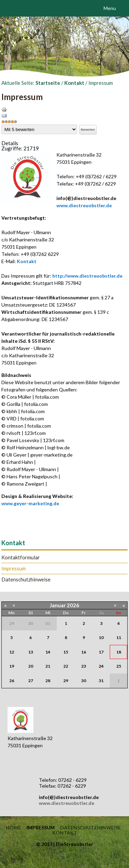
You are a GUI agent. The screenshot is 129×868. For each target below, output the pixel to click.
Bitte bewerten (2, 125)
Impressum (14, 568)
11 (119, 637)
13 (31, 652)
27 (31, 681)
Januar (58, 605)
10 (101, 637)
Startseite (48, 83)
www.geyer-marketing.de (30, 503)
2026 (73, 605)
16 (84, 652)
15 (66, 652)
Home (13, 828)
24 (101, 666)
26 (12, 681)
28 (48, 681)
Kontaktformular (21, 557)
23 (84, 666)
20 (31, 666)
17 (101, 652)
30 (84, 681)
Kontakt (74, 83)
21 (48, 666)
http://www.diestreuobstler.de (87, 276)
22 (66, 666)
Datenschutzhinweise (26, 580)
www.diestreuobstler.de (84, 205)
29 (66, 681)
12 (12, 652)
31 (101, 681)
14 (48, 652)
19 (12, 666)
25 (119, 666)
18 (119, 652)
